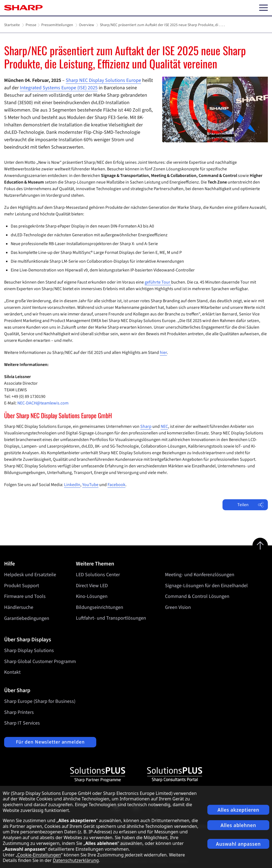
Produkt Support (22, 586)
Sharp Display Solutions (29, 651)
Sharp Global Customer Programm (40, 662)
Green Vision (178, 607)
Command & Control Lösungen (197, 596)
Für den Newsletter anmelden (50, 742)
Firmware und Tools (25, 596)
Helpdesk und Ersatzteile (30, 575)
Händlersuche (19, 607)
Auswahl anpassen (238, 844)
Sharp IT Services (22, 723)
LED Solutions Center (98, 575)
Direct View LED (92, 586)
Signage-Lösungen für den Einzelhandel (206, 586)
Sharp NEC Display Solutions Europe (103, 80)
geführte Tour (158, 282)
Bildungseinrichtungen (100, 607)
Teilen (250, 505)
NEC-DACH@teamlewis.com (43, 403)
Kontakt (12, 672)
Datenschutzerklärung (76, 860)
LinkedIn (72, 485)
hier (163, 353)
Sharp (146, 426)
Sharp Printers (19, 712)
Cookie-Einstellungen (39, 855)
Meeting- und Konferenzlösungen (200, 575)
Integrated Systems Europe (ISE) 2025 (59, 88)
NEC (164, 426)
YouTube (90, 485)
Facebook (116, 485)
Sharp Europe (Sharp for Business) (40, 701)
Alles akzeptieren (238, 810)
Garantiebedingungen (27, 618)
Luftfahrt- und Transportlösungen (111, 618)
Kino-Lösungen (92, 596)
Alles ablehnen (238, 825)
